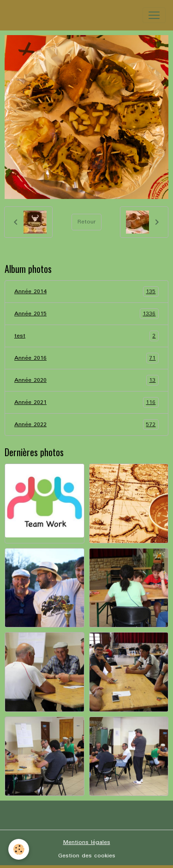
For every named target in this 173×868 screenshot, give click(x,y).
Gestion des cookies (87, 856)
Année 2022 (86, 425)
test (86, 336)
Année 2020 (86, 380)
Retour (86, 222)
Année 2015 (86, 314)
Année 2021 (86, 402)
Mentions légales (87, 842)
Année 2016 (86, 358)
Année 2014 (86, 292)
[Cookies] (19, 849)
